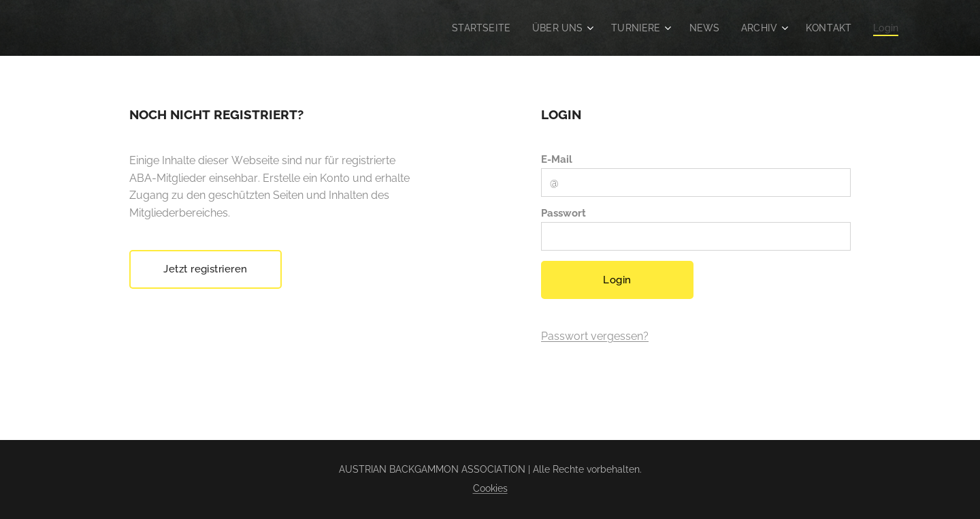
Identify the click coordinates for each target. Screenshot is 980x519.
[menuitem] (469, 28)
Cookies (490, 488)
